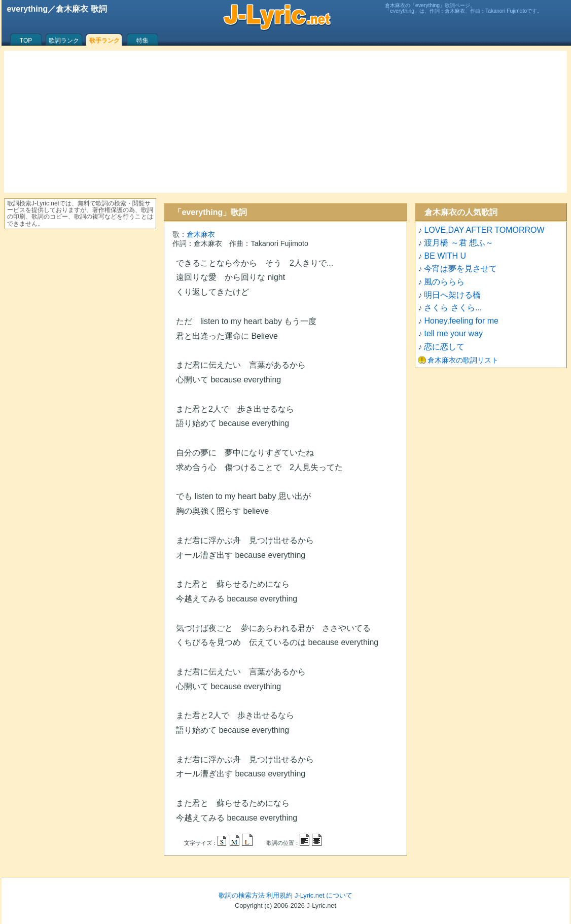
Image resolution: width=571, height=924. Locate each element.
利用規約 (279, 895)
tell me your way (453, 333)
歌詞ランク (64, 41)
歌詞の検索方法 (242, 895)
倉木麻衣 (201, 234)
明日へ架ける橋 (452, 295)
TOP (26, 41)
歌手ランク (104, 41)
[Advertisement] (285, 122)
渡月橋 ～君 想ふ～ (459, 243)
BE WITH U (445, 256)
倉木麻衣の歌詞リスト (463, 360)
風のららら (444, 282)
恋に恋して (444, 347)
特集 (142, 41)
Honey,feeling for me (461, 321)
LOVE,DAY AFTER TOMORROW (484, 230)
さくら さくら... (453, 308)
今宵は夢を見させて (460, 269)
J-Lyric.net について (324, 895)
